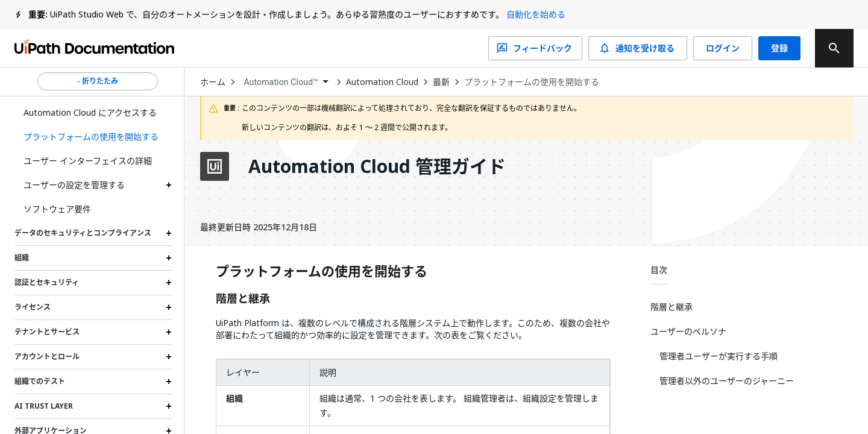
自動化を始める (536, 14)
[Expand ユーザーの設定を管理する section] (169, 185)
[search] (834, 48)
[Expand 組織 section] (169, 258)
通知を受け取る (638, 48)
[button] (93, 137)
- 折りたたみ (98, 81)
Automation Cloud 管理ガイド (377, 166)
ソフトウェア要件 (57, 209)
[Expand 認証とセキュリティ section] (169, 283)
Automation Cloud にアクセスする (90, 112)
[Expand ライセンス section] (169, 307)
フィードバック (535, 48)
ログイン (723, 48)
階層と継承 (243, 299)
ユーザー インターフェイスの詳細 (88, 161)
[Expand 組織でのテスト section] (169, 382)
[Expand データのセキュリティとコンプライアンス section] (169, 233)
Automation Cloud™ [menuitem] (281, 82)
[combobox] (286, 82)
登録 (779, 48)
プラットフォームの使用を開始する (532, 82)
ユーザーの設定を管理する (74, 185)
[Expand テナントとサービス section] (169, 332)
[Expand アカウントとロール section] (169, 357)
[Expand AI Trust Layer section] (169, 406)
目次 (659, 270)
